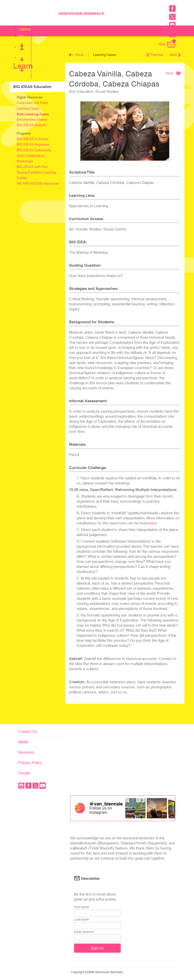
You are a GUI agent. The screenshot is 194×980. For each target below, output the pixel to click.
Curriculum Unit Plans (33, 103)
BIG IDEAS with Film (32, 167)
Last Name (81, 920)
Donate (24, 773)
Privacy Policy (30, 763)
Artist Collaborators (31, 156)
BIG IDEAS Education (32, 87)
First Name (81, 907)
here (153, 523)
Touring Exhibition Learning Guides (36, 175)
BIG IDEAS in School (32, 139)
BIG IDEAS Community (34, 150)
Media (23, 742)
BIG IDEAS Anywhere (33, 145)
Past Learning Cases (33, 114)
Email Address (84, 932)
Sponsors (26, 752)
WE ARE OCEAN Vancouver (38, 184)
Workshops (25, 161)
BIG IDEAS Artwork (31, 125)
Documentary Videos (32, 120)
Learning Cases (28, 108)
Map (167, 44)
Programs (24, 133)
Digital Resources (30, 97)
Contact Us (28, 731)
